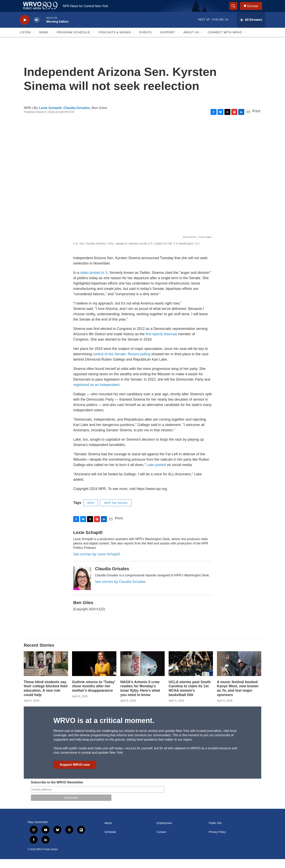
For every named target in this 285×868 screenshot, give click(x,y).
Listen (25, 41)
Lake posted (157, 474)
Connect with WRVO (225, 41)
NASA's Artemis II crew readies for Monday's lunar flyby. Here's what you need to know (140, 697)
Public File (215, 832)
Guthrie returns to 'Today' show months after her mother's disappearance (94, 695)
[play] (25, 29)
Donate (255, 10)
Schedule (110, 841)
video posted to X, (94, 282)
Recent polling (139, 363)
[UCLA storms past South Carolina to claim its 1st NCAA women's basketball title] (191, 673)
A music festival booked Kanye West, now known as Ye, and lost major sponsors (238, 697)
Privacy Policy (217, 841)
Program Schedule (73, 41)
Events (146, 41)
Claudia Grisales (76, 117)
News (44, 41)
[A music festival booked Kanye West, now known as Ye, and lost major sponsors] (239, 673)
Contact (161, 841)
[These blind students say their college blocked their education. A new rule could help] (46, 673)
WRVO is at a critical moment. (104, 729)
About (108, 832)
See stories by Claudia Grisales (120, 590)
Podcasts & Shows (115, 41)
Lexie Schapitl (50, 117)
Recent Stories (39, 654)
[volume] (37, 29)
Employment (164, 832)
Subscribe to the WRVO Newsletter (57, 791)
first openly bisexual (162, 343)
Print (256, 120)
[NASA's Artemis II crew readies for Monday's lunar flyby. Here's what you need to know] (142, 673)
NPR (91, 512)
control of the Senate (109, 363)
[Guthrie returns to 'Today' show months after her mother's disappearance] (94, 673)
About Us (191, 41)
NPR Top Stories (116, 512)
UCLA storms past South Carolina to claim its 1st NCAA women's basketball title (190, 697)
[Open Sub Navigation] (34, 41)
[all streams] (251, 29)
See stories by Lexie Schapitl (97, 563)
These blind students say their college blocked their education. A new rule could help (46, 697)
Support (168, 41)
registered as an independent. (97, 394)
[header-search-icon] (235, 11)
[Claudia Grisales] (82, 587)
